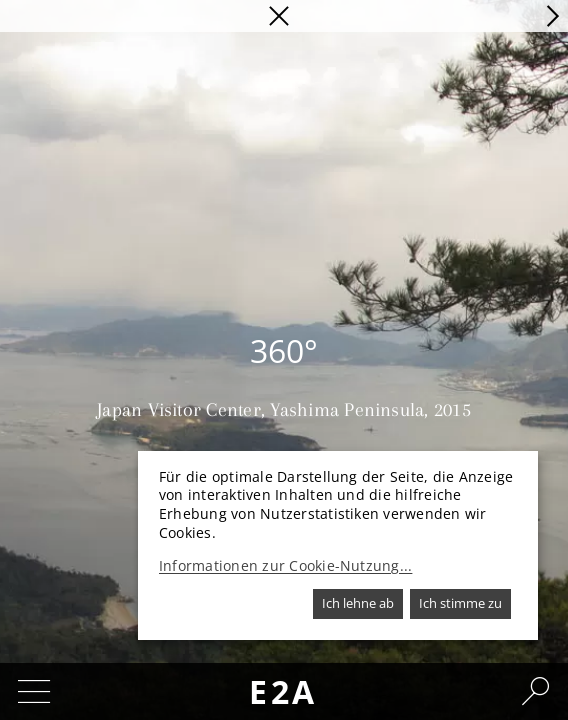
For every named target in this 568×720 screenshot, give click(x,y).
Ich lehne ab (358, 603)
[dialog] (338, 545)
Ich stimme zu (460, 603)
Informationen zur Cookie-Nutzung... (285, 566)
